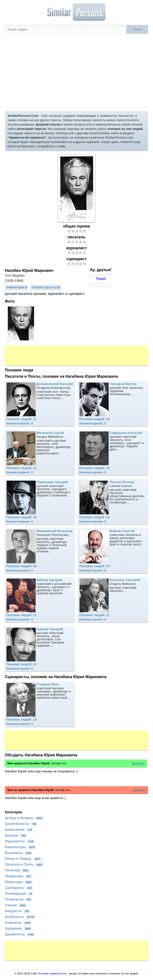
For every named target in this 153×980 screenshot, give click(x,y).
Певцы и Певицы (23, 859)
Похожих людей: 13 (21, 468)
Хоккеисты (18, 923)
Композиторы (20, 847)
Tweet (101, 279)
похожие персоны (46, 287)
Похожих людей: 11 (21, 615)
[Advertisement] (76, 71)
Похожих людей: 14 (21, 719)
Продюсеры (18, 876)
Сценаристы (19, 888)
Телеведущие (19, 894)
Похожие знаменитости (52, 973)
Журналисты (20, 841)
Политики (17, 870)
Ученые (16, 905)
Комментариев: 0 (20, 423)
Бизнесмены (19, 830)
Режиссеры (19, 882)
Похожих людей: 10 (94, 419)
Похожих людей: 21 (21, 664)
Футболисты (20, 917)
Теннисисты (18, 899)
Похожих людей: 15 (94, 566)
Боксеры (16, 835)
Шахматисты (20, 934)
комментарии (16, 287)
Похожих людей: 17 (21, 419)
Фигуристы (18, 911)
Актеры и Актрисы (24, 818)
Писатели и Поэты (24, 864)
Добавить (138, 764)
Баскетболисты (21, 824)
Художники (18, 928)
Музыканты (19, 853)
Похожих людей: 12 (94, 468)
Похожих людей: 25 (21, 566)
